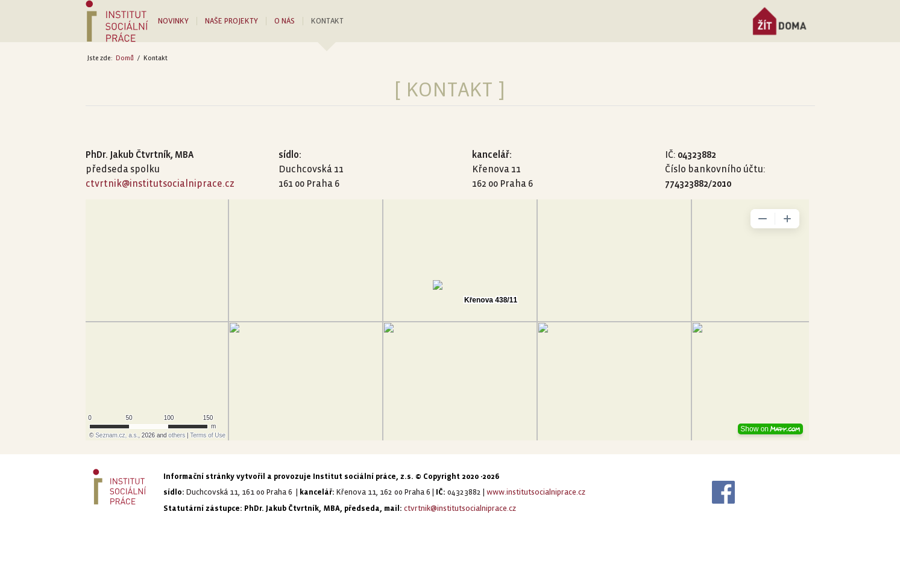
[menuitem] (177, 21)
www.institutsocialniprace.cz (536, 492)
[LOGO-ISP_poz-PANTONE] (117, 21)
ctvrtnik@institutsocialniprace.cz (160, 183)
